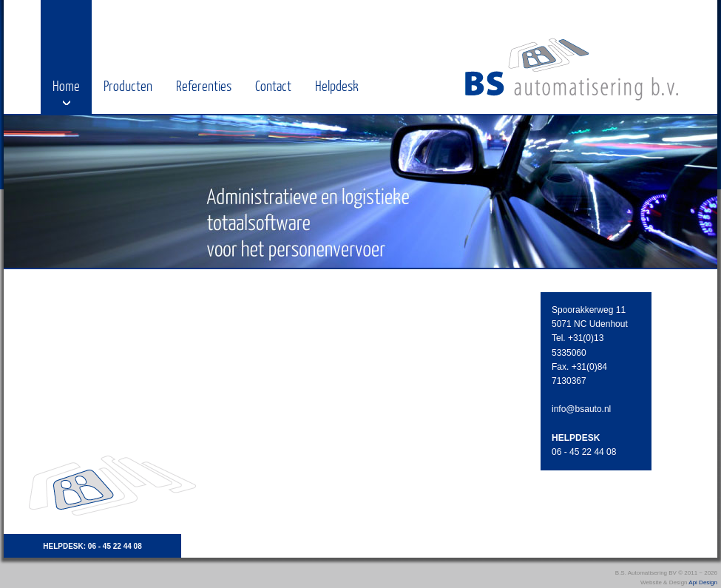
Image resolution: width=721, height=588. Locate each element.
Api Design (703, 582)
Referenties (204, 85)
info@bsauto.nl (581, 409)
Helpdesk (337, 85)
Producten (128, 85)
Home (66, 85)
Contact (273, 85)
